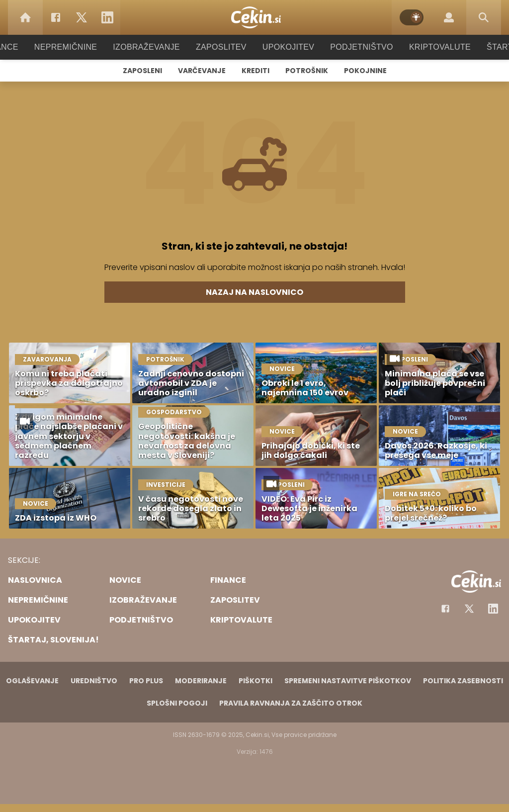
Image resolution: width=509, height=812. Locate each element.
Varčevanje (202, 71)
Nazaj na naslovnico (254, 292)
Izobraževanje (151, 47)
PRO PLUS (146, 681)
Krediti (255, 71)
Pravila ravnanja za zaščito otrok (291, 703)
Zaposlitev (221, 47)
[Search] (484, 17)
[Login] (449, 17)
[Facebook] (56, 17)
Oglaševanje (32, 681)
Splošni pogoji (177, 703)
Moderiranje (201, 681)
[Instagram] (493, 609)
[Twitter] (82, 17)
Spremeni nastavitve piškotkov (348, 681)
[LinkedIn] (107, 17)
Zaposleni (142, 71)
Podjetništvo (355, 47)
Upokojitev (285, 47)
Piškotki (255, 681)
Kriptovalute (430, 47)
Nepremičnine (75, 47)
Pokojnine (365, 71)
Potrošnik (307, 71)
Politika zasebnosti (463, 681)
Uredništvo (94, 681)
